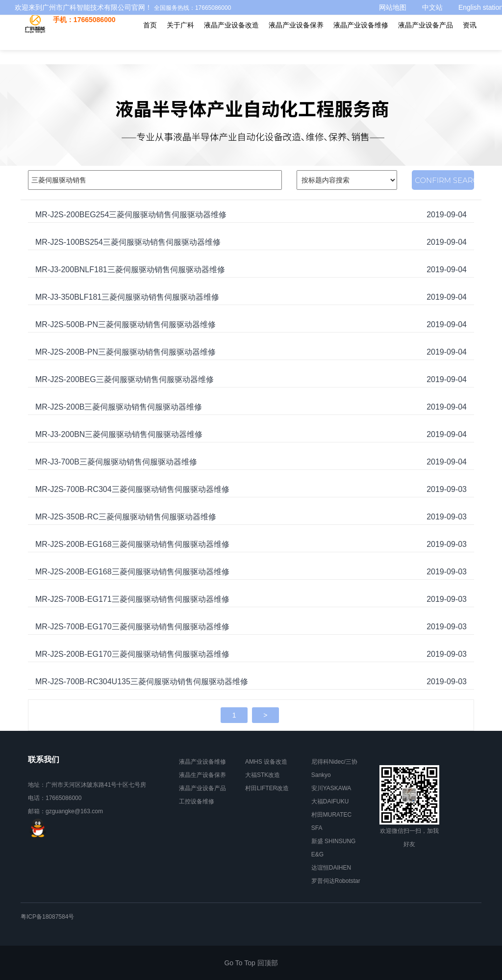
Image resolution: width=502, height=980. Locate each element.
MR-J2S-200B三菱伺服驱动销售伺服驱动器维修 (119, 407)
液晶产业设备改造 (231, 39)
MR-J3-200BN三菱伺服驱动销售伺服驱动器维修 (119, 434)
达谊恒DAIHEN (331, 868)
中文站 (432, 7)
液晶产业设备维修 (361, 39)
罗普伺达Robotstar (336, 881)
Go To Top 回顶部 (251, 963)
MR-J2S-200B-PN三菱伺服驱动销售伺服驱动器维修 (125, 352)
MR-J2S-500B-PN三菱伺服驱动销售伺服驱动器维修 (125, 324)
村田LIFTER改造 (267, 788)
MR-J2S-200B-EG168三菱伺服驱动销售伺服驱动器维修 (132, 544)
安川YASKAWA (331, 788)
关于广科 (180, 39)
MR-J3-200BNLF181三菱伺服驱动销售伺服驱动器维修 (130, 270)
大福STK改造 (263, 775)
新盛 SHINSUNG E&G (334, 848)
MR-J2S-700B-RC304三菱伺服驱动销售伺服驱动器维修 (132, 489)
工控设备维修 (197, 801)
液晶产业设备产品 (426, 39)
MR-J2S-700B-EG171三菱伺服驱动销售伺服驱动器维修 (132, 599)
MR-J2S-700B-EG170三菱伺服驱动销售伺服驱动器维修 (132, 627)
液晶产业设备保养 (296, 39)
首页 (150, 39)
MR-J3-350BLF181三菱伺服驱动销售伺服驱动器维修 (127, 297)
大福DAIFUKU (330, 801)
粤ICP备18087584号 (47, 917)
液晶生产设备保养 (202, 775)
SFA (317, 828)
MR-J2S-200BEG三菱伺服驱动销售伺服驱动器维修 (125, 379)
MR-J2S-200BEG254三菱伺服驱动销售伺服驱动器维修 (131, 215)
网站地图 (393, 7)
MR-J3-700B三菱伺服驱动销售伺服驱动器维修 (116, 462)
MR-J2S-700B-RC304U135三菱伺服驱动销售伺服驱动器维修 (142, 682)
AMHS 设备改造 (266, 762)
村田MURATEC (331, 815)
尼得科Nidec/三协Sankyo (334, 768)
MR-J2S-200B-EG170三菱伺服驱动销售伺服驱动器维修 (132, 654)
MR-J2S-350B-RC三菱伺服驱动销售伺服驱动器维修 (126, 517)
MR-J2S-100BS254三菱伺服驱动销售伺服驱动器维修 (128, 242)
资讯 (470, 39)
